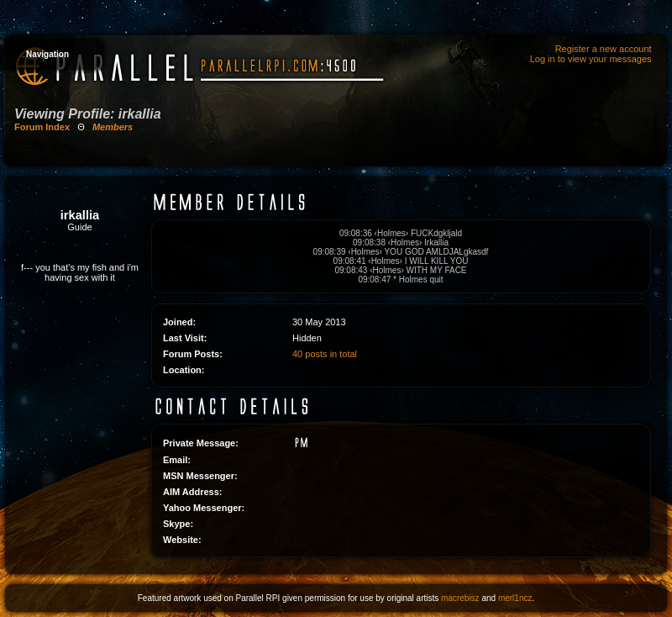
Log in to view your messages (591, 59)
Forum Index (42, 127)
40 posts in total (325, 354)
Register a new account (604, 49)
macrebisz (460, 598)
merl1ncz (515, 598)
